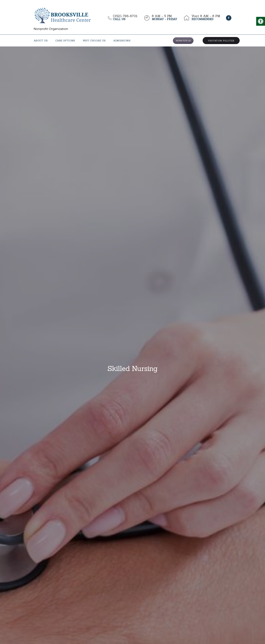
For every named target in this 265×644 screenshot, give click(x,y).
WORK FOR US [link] (183, 41)
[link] (261, 21)
